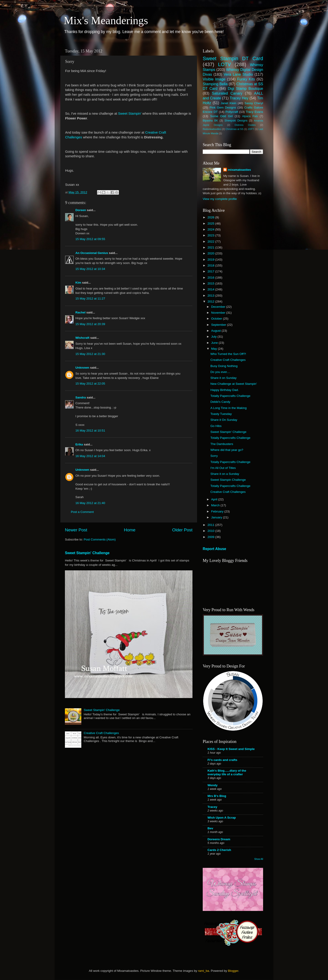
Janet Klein (229, 103)
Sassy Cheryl (254, 103)
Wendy (213, 785)
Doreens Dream (219, 839)
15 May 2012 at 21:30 (90, 354)
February (218, 511)
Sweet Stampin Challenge (228, 480)
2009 (211, 537)
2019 (211, 260)
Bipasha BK (210, 121)
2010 (211, 531)
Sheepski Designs (236, 121)
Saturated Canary (227, 93)
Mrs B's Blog (217, 796)
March (216, 505)
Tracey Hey (239, 98)
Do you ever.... (220, 372)
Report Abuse (214, 549)
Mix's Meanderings (106, 20)
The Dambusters (222, 444)
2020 (211, 253)
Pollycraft (232, 112)
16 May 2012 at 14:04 (90, 456)
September (219, 325)
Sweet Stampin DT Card (233, 58)
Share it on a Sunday (225, 474)
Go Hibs (216, 426)
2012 (211, 301)
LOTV (224, 64)
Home (130, 530)
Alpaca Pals (250, 116)
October (217, 319)
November (219, 313)
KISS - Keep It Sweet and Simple (231, 749)
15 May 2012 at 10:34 (90, 269)
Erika (79, 444)
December (219, 307)
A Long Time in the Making (229, 408)
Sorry (214, 456)
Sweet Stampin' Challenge (87, 553)
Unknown (82, 368)
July (214, 337)
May (214, 349)
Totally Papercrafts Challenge (231, 396)
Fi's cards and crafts (222, 760)
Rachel (80, 312)
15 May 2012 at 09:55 (90, 239)
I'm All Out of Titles (223, 468)
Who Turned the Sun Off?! (228, 354)
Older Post (182, 530)
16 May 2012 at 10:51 (90, 431)
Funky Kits (246, 79)
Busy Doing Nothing (224, 366)
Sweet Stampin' (130, 114)
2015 (211, 283)
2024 (211, 229)
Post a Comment (82, 512)
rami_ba (204, 971)
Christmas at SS (234, 129)
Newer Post (76, 530)
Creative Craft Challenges (101, 733)
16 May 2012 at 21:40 (90, 503)
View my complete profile (220, 199)
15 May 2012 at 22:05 (90, 384)
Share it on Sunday (224, 378)
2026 (211, 217)
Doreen (81, 210)
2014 (211, 289)
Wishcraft (82, 338)
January (217, 517)
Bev (210, 828)
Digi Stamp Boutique (245, 88)
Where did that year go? (227, 450)
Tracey (212, 807)
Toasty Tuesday (221, 414)
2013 (211, 296)
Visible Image (214, 79)
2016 (211, 278)
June (215, 343)
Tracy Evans (254, 112)
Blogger (233, 971)
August (216, 331)
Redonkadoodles (212, 129)
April (215, 499)
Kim (78, 283)
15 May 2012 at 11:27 (90, 299)
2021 (211, 247)
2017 (211, 271)
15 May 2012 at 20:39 (90, 324)
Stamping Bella (215, 84)
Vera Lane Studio (238, 74)
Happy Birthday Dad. (225, 390)
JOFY (251, 129)
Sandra (81, 397)
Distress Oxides (245, 125)
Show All (259, 859)
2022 (211, 242)
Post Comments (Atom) (100, 539)
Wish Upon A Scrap (222, 818)
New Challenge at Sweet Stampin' (234, 384)
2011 (211, 525)
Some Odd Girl (222, 116)
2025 (211, 224)
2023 (211, 235)
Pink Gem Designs (223, 107)
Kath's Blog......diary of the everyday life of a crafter (227, 772)
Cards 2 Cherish (219, 850)
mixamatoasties (239, 170)
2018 (211, 265)
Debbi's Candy (220, 402)
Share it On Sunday (224, 420)
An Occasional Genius (92, 253)
